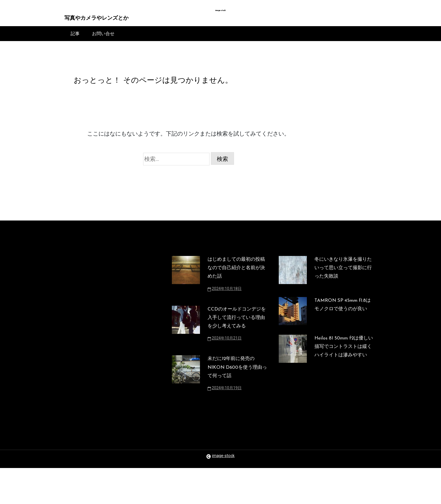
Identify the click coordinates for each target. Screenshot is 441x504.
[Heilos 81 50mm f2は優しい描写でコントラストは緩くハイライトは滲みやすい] (293, 380)
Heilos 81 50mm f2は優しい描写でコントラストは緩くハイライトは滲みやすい (344, 376)
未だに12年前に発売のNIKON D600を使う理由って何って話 (237, 399)
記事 (75, 36)
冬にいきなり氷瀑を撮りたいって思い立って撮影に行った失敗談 (343, 279)
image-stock (221, 11)
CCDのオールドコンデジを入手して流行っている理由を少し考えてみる (236, 339)
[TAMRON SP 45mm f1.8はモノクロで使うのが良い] (293, 329)
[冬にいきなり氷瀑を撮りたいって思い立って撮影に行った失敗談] (293, 283)
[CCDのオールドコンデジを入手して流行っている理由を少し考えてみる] (186, 347)
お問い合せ (103, 36)
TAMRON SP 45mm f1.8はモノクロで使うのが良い (344, 325)
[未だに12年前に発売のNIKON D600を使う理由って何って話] (186, 406)
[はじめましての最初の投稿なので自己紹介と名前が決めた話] (186, 287)
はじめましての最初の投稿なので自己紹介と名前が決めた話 (236, 279)
